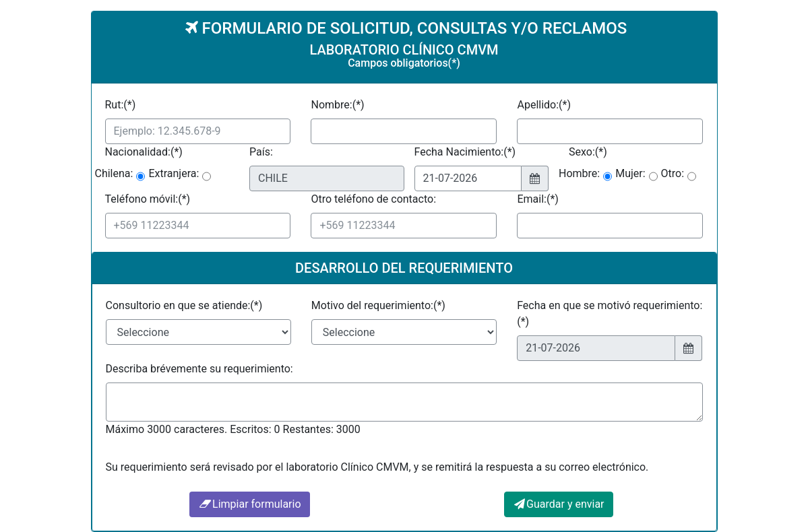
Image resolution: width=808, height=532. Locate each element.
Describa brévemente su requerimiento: (199, 369)
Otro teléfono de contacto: (373, 199)
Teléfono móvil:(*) (148, 199)
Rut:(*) (121, 105)
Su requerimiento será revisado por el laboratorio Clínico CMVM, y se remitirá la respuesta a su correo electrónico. (377, 467)
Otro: (673, 173)
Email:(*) (537, 199)
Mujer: (630, 173)
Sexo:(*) (588, 152)
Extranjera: (174, 173)
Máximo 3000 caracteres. (167, 429)
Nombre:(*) (337, 105)
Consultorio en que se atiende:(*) (184, 305)
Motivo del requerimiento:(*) (378, 305)
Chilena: (114, 173)
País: (261, 152)
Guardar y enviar (559, 504)
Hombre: (579, 173)
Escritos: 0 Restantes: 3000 (295, 429)
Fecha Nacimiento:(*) (465, 152)
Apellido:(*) (544, 105)
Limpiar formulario (249, 504)
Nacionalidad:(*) (144, 152)
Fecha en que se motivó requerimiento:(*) (610, 313)
